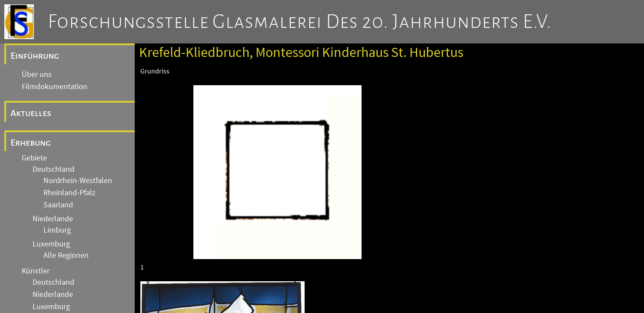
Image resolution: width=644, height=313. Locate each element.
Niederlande (53, 219)
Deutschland (53, 169)
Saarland (58, 205)
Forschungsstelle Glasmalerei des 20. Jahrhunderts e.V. (300, 22)
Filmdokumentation (55, 87)
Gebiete (34, 158)
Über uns (37, 74)
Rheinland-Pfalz (70, 193)
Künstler (36, 271)
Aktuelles (31, 113)
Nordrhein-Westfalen (78, 180)
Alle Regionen (66, 255)
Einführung (35, 56)
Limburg (57, 230)
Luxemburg (51, 244)
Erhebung (31, 143)
